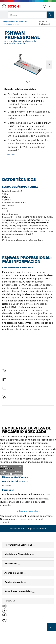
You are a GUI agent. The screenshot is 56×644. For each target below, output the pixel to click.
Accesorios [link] (11, 563)
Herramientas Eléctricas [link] (19, 545)
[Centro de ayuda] (25, 583)
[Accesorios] (19, 564)
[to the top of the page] (52, 627)
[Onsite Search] (50, 15)
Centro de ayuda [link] (14, 582)
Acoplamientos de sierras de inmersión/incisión (15, 23)
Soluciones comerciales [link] (18, 591)
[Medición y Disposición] (33, 555)
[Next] (34, 82)
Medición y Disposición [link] (18, 554)
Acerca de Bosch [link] (14, 573)
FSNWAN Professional (45, 23)
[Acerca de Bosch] (25, 574)
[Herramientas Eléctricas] (34, 546)
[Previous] (22, 82)
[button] (4, 607)
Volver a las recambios (28, 511)
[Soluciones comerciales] (33, 592)
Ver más (11, 154)
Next (49, 65)
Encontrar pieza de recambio (28, 412)
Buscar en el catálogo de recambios (28, 528)
